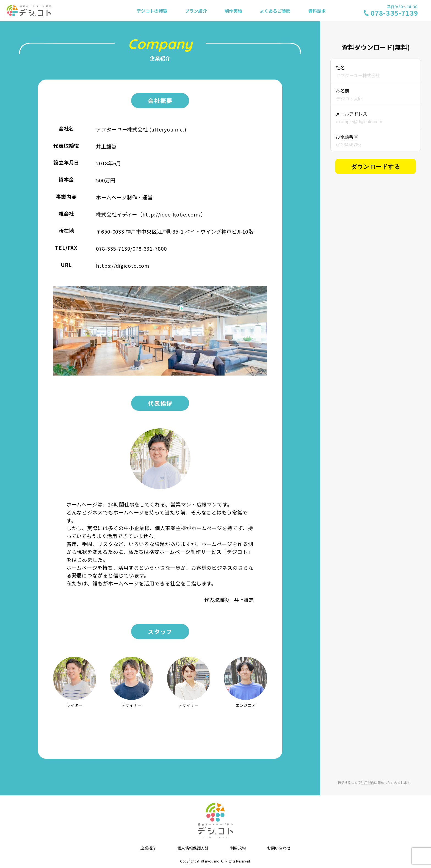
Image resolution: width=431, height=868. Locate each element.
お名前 (342, 91)
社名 (340, 67)
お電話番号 (347, 137)
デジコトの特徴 (152, 11)
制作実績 (233, 11)
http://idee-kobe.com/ (172, 214)
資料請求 (317, 11)
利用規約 (368, 782)
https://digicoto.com (123, 265)
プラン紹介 (196, 11)
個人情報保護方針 (193, 848)
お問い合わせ (279, 848)
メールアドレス (351, 114)
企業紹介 (148, 848)
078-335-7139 (113, 248)
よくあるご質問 (275, 11)
